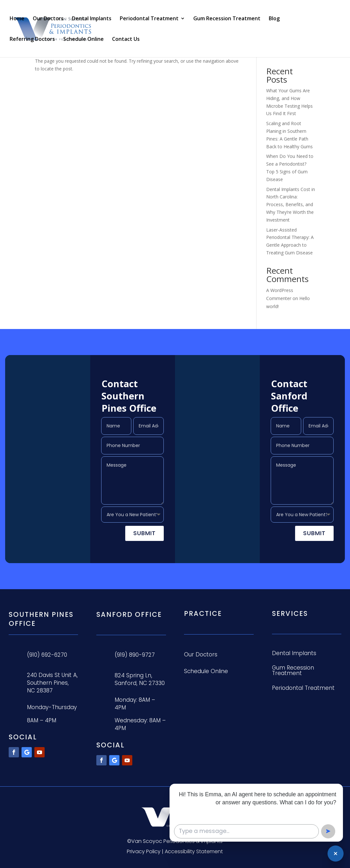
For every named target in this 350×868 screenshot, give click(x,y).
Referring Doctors (32, 40)
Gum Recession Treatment (227, 19)
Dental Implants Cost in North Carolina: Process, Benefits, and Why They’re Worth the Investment (291, 205)
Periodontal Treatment (149, 19)
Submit (144, 533)
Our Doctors (48, 19)
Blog (274, 19)
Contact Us (126, 40)
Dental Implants (92, 19)
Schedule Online (83, 40)
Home (17, 19)
